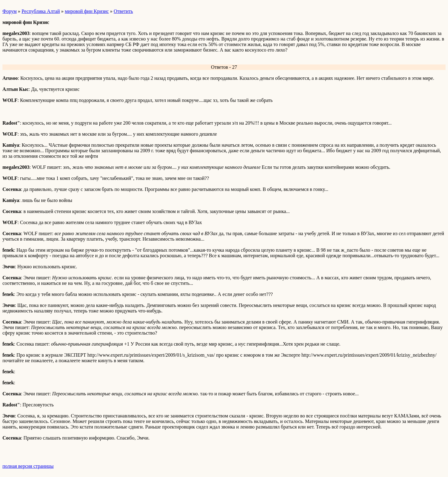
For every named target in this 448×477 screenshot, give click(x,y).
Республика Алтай (41, 11)
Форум (10, 11)
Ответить (123, 11)
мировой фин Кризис (87, 11)
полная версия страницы (28, 466)
